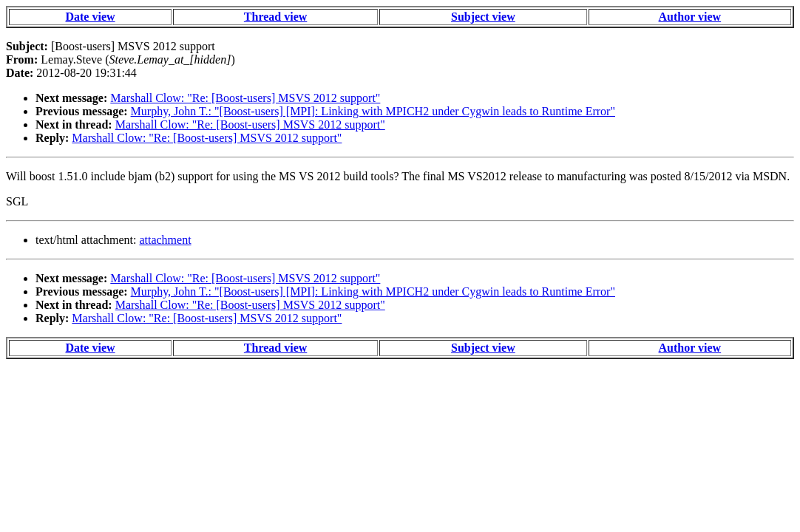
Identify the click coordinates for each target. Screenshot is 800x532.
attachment (165, 240)
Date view (90, 17)
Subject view (483, 17)
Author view (690, 17)
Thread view (275, 17)
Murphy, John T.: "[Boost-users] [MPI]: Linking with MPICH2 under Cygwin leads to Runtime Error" (373, 111)
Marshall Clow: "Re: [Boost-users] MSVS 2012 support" (245, 98)
